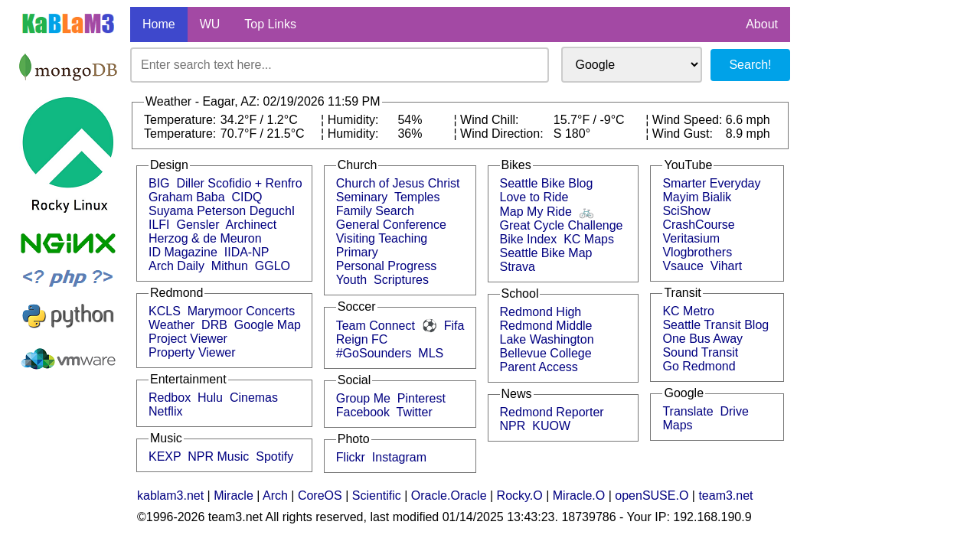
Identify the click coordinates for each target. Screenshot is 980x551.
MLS (431, 353)
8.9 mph (748, 134)
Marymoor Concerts (241, 311)
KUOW (551, 426)
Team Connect (376, 326)
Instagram (399, 457)
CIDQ (247, 197)
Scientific (377, 496)
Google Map (268, 325)
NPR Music (218, 456)
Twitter (415, 412)
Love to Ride (534, 197)
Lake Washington (547, 339)
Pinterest (421, 398)
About (762, 24)
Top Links (270, 24)
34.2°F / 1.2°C (259, 120)
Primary (357, 252)
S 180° (572, 134)
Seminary (362, 197)
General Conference (391, 225)
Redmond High (541, 312)
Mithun (230, 266)
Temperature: (182, 120)
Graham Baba (187, 197)
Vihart (727, 266)
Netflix (165, 411)
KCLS (165, 311)
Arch (275, 496)
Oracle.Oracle (449, 496)
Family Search (375, 211)
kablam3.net (170, 496)
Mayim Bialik (697, 197)
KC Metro (688, 311)
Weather (171, 325)
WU (210, 24)
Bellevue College (546, 353)
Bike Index (529, 239)
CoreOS (320, 496)
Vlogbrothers (697, 252)
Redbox (170, 398)
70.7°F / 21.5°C (263, 134)
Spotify (274, 456)
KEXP (165, 456)
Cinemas (254, 398)
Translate (688, 411)
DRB (214, 325)
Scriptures (401, 280)
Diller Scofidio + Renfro (239, 183)
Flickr (351, 457)
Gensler (198, 225)
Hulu (210, 398)
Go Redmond (699, 366)
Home (159, 24)
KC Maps (589, 239)
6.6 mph (748, 120)
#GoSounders (374, 353)
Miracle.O (579, 496)
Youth (351, 280)
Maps (677, 425)
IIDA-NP (247, 252)
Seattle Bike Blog (547, 183)
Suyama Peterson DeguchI (222, 211)
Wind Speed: (689, 120)
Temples (417, 197)
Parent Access (539, 367)
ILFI (159, 225)
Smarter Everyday (711, 183)
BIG (159, 183)
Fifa (454, 326)
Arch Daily (176, 266)
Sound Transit (700, 352)
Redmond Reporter (552, 412)
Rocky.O (520, 496)
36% (410, 134)
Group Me (363, 398)
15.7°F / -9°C (589, 120)
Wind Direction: (503, 134)
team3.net (725, 496)
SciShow (686, 211)
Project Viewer (188, 339)
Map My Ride (536, 212)
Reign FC (362, 339)
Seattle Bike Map (546, 253)
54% (410, 120)
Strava (518, 267)
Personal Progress (387, 266)
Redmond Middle (546, 326)
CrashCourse (698, 225)
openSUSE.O (652, 496)
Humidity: (355, 120)
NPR (513, 426)
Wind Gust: (684, 134)
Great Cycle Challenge (562, 225)
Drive (734, 411)
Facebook (363, 412)
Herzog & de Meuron (205, 238)
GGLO (273, 266)
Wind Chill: (491, 120)
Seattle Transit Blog (715, 325)
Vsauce (683, 266)
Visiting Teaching (382, 238)
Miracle (234, 496)
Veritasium (691, 238)
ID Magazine (183, 252)
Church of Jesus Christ (398, 183)
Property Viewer (192, 352)
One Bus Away (702, 339)
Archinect (252, 225)
